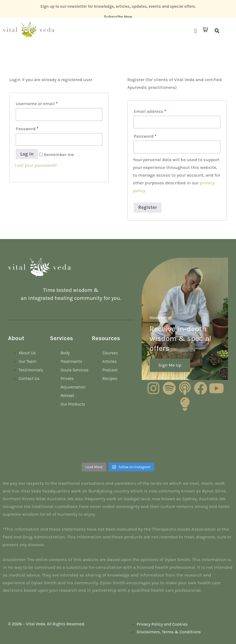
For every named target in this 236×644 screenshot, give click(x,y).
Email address (150, 111)
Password (27, 129)
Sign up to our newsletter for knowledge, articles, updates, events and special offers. (118, 6)
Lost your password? (36, 165)
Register (148, 207)
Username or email (37, 104)
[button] (195, 31)
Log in (27, 154)
